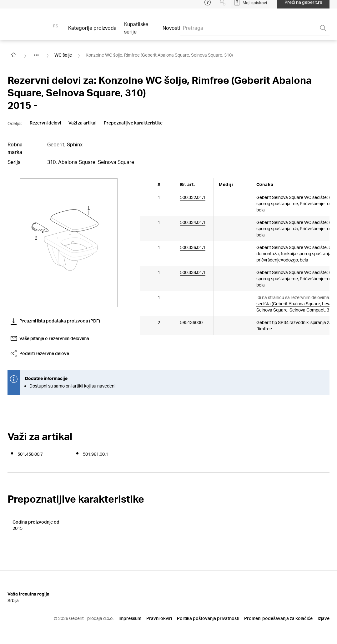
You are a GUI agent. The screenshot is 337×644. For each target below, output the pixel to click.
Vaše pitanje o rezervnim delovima (50, 338)
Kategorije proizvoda (92, 32)
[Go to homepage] (14, 55)
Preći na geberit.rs (303, 6)
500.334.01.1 (193, 222)
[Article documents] (225, 200)
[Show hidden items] (36, 55)
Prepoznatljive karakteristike (133, 123)
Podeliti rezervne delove (40, 353)
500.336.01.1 (193, 247)
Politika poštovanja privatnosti (208, 611)
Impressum (130, 611)
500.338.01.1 (193, 272)
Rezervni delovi (45, 123)
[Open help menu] (208, 6)
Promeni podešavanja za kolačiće (278, 611)
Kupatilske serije (136, 32)
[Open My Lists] (250, 6)
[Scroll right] (321, 184)
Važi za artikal (82, 123)
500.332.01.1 (193, 197)
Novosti (171, 32)
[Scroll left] (149, 184)
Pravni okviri (159, 611)
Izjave (324, 611)
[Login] (223, 6)
